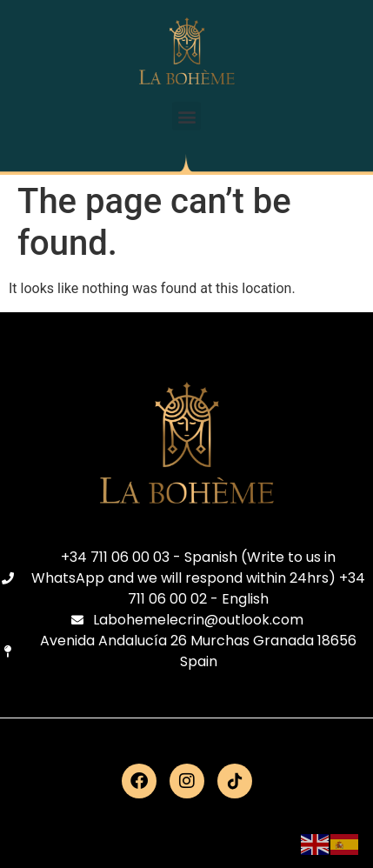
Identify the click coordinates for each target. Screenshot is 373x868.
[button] (186, 116)
